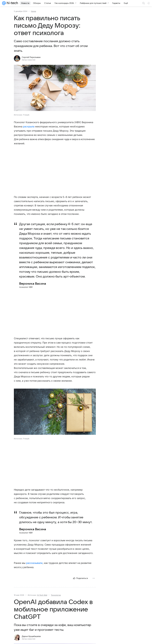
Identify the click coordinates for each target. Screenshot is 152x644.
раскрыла (29, 127)
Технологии (56, 595)
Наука (33, 11)
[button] (55, 88)
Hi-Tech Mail (42, 595)
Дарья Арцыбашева (31, 636)
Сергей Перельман (31, 57)
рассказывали (34, 563)
